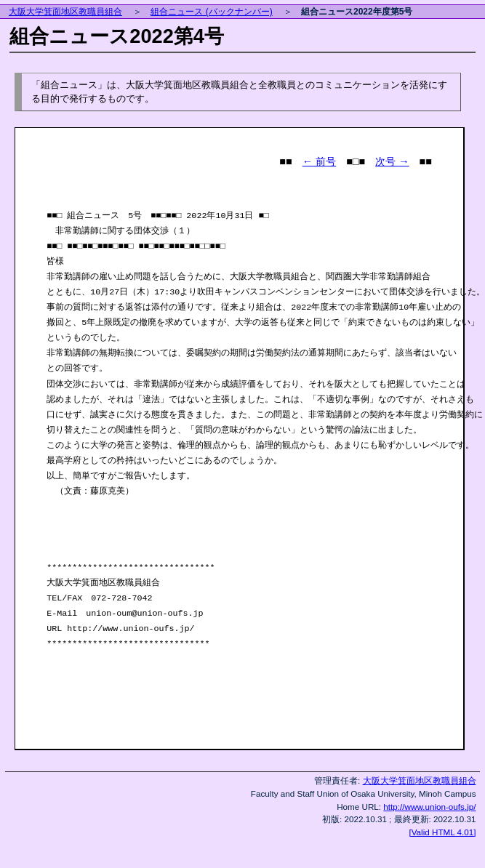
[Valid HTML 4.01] (442, 832)
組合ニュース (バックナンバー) (211, 12)
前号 (319, 161)
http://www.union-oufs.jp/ (429, 807)
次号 (392, 161)
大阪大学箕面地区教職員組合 (65, 12)
